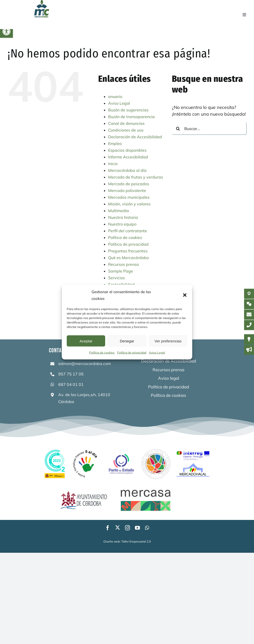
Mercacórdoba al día (127, 170)
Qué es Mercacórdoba (128, 258)
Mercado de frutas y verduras (136, 177)
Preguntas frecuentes (128, 251)
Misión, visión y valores (129, 204)
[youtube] (137, 528)
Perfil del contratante (128, 231)
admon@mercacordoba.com (85, 364)
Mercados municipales (129, 197)
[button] (6, 31)
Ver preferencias (168, 341)
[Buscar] (178, 129)
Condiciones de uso (126, 130)
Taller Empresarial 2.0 (136, 541)
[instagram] (127, 528)
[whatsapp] (147, 528)
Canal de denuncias (126, 123)
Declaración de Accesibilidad (135, 137)
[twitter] (118, 527)
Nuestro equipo (122, 224)
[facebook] (108, 528)
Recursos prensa (124, 264)
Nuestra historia (123, 217)
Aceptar (86, 341)
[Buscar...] (209, 129)
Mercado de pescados (129, 184)
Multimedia (119, 211)
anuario (115, 96)
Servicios (116, 278)
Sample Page (121, 271)
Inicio (113, 164)
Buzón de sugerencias (128, 110)
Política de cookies (102, 352)
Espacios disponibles (127, 150)
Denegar (127, 341)
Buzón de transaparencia (131, 117)
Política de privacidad (132, 352)
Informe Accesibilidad (128, 157)
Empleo (115, 143)
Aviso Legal (157, 352)
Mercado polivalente (127, 190)
